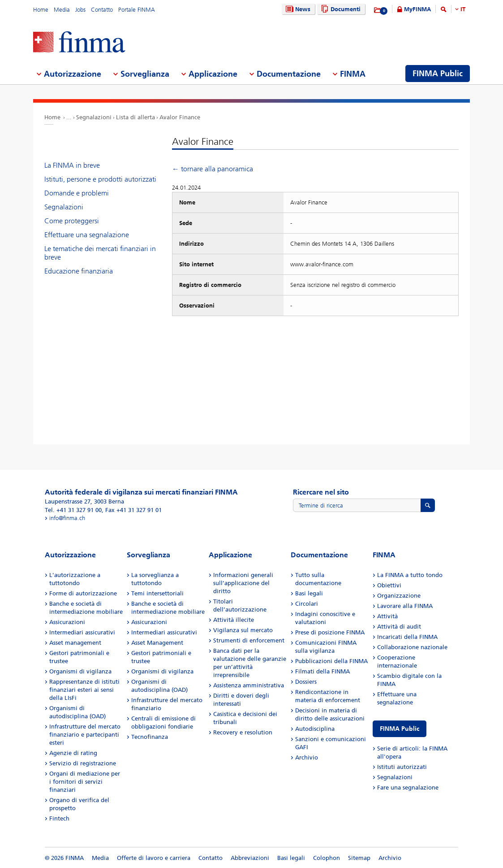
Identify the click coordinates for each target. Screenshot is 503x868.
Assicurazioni (67, 622)
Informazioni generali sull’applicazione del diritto (243, 583)
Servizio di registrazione (83, 763)
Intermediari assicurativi (82, 632)
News (297, 9)
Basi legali (309, 593)
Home (41, 10)
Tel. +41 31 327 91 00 (73, 510)
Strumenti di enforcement (249, 640)
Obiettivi (389, 585)
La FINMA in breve (72, 165)
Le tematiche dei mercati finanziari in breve (100, 253)
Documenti (340, 9)
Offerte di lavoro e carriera (154, 858)
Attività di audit (399, 627)
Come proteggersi (72, 221)
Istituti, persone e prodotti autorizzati (100, 179)
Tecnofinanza (150, 737)
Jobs (80, 10)
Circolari (307, 604)
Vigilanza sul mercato (243, 630)
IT (463, 9)
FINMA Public (400, 729)
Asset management (75, 643)
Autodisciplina (315, 729)
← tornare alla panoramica (213, 169)
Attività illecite (234, 620)
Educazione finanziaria (79, 271)
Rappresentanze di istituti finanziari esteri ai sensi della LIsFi (84, 690)
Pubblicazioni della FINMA (331, 661)
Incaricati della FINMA (407, 637)
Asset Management (157, 643)
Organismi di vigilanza (80, 671)
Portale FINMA (137, 10)
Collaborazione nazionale (412, 647)
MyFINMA (417, 9)
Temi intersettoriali (157, 593)
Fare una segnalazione (408, 788)
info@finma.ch (67, 518)
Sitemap (359, 858)
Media (62, 10)
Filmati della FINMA (322, 671)
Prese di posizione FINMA (330, 632)
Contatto (102, 10)
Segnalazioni (94, 117)
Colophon (327, 858)
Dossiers (306, 682)
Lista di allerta (135, 117)
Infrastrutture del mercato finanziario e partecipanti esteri (85, 735)
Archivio (307, 757)
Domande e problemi (77, 193)
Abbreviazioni (250, 858)
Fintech (59, 818)
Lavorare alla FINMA (405, 606)
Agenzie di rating (73, 753)
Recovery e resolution (243, 732)
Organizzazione (399, 596)
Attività (387, 616)
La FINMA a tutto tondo (410, 575)
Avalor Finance (180, 117)
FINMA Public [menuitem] (438, 74)
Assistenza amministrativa (249, 685)
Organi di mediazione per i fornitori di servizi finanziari (85, 782)
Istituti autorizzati (402, 767)
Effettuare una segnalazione (87, 235)
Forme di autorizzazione (83, 593)
